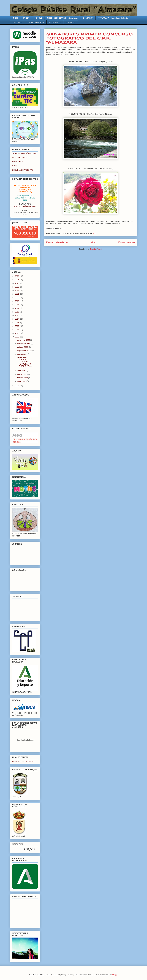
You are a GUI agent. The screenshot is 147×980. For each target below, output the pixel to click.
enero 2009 (22, 381)
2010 (17, 333)
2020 (17, 298)
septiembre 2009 (24, 351)
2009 (17, 337)
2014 (17, 319)
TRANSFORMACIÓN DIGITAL (25, 153)
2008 (17, 386)
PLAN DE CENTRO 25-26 (23, 761)
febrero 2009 (23, 378)
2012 (17, 326)
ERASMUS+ (71, 22)
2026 (17, 276)
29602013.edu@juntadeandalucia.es (25, 214)
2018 (17, 305)
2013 (17, 323)
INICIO (15, 18)
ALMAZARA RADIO (36, 22)
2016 (17, 312)
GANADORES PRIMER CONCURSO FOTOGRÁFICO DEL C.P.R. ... (24, 362)
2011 (17, 330)
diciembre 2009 (24, 340)
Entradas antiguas (127, 242)
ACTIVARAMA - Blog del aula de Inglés (113, 18)
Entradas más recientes (57, 242)
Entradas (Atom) (96, 249)
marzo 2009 (22, 374)
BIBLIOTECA (88, 18)
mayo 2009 (22, 354)
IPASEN (26, 18)
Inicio (93, 242)
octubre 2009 (23, 347)
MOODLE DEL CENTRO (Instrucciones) (62, 18)
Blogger (115, 975)
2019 (17, 301)
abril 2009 (21, 371)
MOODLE (38, 18)
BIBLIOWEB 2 (18, 22)
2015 (17, 315)
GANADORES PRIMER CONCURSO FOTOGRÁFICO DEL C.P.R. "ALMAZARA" (89, 38)
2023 (17, 287)
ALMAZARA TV (55, 22)
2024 (17, 283)
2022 (17, 290)
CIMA (14, 166)
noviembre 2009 (24, 343)
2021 (17, 294)
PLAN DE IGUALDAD (21, 158)
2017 (17, 308)
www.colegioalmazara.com (25, 206)
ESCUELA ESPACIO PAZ (23, 170)
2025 (17, 280)
